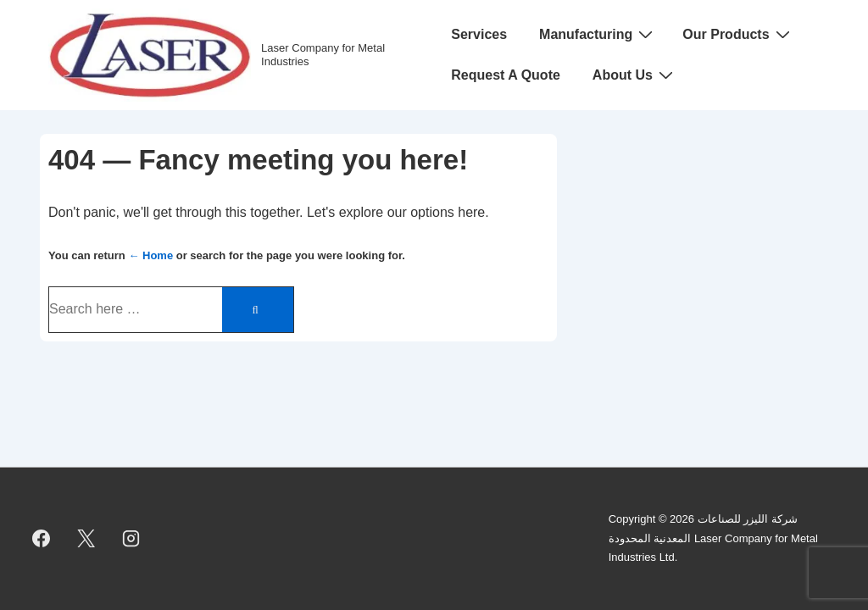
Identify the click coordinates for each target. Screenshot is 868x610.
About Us (635, 75)
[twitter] (86, 539)
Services (479, 34)
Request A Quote (506, 75)
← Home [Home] (150, 255)
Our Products (738, 34)
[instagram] (131, 539)
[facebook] (42, 539)
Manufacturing (598, 34)
